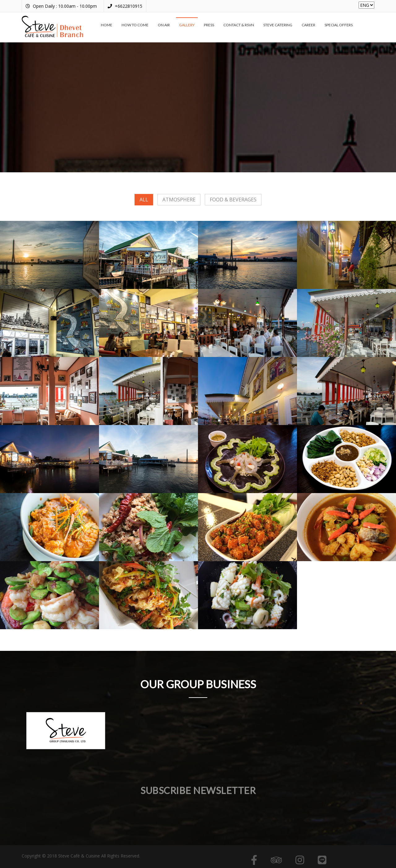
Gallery (187, 25)
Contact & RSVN (239, 25)
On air (164, 25)
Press (209, 25)
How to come (135, 25)
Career (308, 25)
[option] (66, 731)
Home (107, 25)
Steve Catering (278, 25)
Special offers (339, 25)
